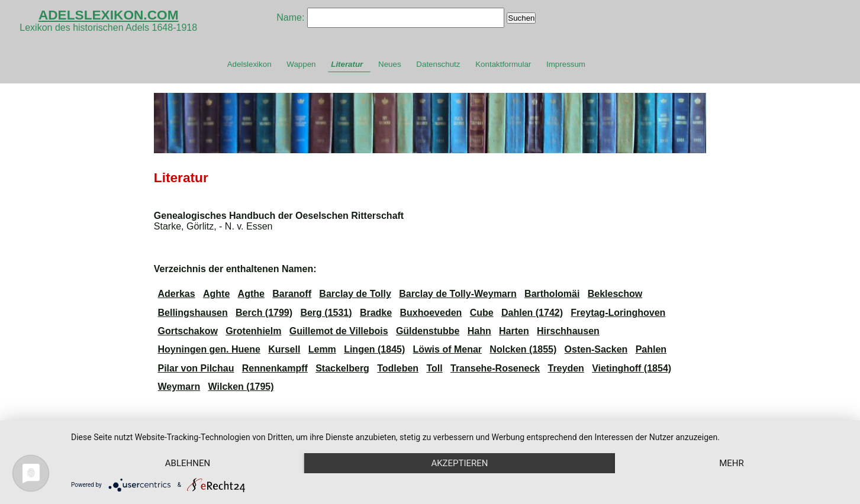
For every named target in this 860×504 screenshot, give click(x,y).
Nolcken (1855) (523, 349)
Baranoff (292, 294)
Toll (434, 368)
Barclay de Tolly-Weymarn (458, 294)
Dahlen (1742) (532, 313)
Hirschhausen (568, 331)
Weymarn (179, 387)
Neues (390, 64)
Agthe (251, 294)
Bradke (376, 313)
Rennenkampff (275, 368)
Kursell (284, 349)
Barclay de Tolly (355, 294)
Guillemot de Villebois (339, 331)
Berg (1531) (326, 313)
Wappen (301, 64)
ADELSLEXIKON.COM (109, 15)
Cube (482, 313)
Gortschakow (187, 331)
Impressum (566, 64)
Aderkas (176, 294)
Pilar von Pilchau (196, 368)
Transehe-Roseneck (495, 368)
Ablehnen (188, 463)
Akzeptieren (459, 463)
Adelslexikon (249, 64)
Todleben (398, 368)
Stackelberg (342, 368)
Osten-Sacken (596, 349)
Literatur (347, 64)
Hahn (479, 331)
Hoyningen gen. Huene (209, 349)
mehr (732, 463)
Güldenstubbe (428, 331)
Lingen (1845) (374, 349)
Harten (514, 331)
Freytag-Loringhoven (618, 313)
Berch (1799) (264, 313)
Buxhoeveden (431, 313)
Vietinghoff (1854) (632, 368)
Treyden (566, 368)
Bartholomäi (552, 294)
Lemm (322, 349)
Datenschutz (438, 64)
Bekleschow (615, 294)
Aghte (216, 294)
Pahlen (651, 349)
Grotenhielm (253, 331)
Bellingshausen (192, 313)
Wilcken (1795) (241, 387)
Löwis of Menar (447, 349)
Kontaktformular (503, 64)
